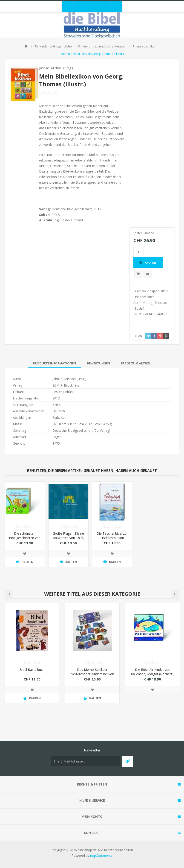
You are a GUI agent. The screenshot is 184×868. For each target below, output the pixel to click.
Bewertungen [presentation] (98, 363)
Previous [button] (9, 594)
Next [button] (175, 594)
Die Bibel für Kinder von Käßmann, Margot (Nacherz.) (153, 672)
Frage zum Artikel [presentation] (136, 363)
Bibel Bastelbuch (32, 670)
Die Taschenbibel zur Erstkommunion (112, 536)
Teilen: (138, 336)
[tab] (55, 363)
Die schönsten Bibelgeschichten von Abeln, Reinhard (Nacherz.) (25, 540)
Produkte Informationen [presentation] (55, 363)
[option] (32, 657)
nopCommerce (101, 855)
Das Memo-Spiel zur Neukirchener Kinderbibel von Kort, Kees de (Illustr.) (92, 674)
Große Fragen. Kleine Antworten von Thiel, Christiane (68, 538)
